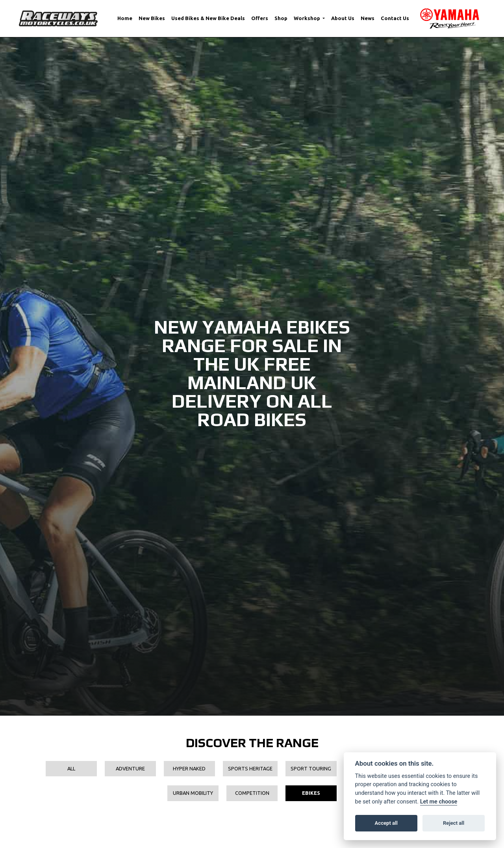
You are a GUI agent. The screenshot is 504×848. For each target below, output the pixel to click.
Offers (260, 18)
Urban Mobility (193, 793)
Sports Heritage (250, 768)
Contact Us (395, 18)
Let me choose (439, 802)
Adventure (130, 768)
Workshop (308, 18)
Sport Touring (311, 768)
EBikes (311, 793)
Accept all (386, 823)
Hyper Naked (189, 768)
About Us (343, 18)
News (368, 18)
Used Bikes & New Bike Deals (208, 18)
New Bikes (152, 18)
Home (125, 18)
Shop (281, 18)
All (71, 768)
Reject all (454, 823)
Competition (252, 793)
